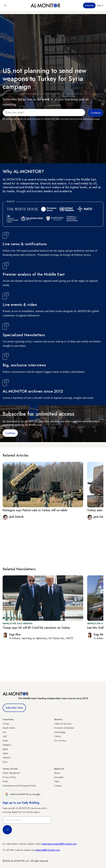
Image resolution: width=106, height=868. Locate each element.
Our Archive (60, 741)
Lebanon (7, 757)
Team (57, 781)
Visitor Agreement (11, 773)
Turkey (6, 724)
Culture (58, 736)
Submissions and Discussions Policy (19, 786)
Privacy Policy (9, 777)
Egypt (5, 749)
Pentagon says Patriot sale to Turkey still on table (35, 510)
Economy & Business (64, 728)
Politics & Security (63, 724)
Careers (58, 786)
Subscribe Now (14, 708)
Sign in (100, 5)
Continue (10, 433)
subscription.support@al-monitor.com (59, 844)
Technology (60, 732)
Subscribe (89, 5)
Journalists (59, 777)
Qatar (5, 753)
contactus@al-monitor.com (47, 850)
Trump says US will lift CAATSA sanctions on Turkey (36, 628)
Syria (5, 762)
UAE (5, 736)
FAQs (5, 781)
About (57, 773)
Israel (5, 741)
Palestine (7, 745)
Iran (4, 732)
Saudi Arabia (9, 728)
